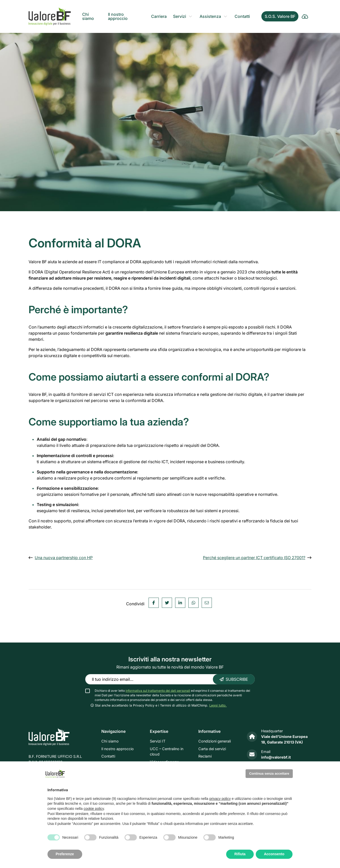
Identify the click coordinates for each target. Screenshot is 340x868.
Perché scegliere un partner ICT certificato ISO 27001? (254, 558)
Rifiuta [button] (240, 854)
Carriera (159, 16)
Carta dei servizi (212, 749)
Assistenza (210, 16)
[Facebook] (154, 624)
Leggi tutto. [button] (218, 705)
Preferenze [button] (65, 854)
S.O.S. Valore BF (280, 16)
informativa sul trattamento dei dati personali (158, 691)
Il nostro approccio (118, 16)
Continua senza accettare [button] (269, 773)
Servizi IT (158, 741)
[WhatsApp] (193, 624)
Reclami (205, 756)
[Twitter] (167, 624)
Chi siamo (88, 16)
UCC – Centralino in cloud (167, 752)
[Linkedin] (180, 624)
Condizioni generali (215, 741)
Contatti (242, 16)
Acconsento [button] (274, 854)
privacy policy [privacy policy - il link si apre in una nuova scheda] (220, 799)
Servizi (180, 16)
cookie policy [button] (94, 809)
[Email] (207, 624)
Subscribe (234, 679)
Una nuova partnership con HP (64, 558)
